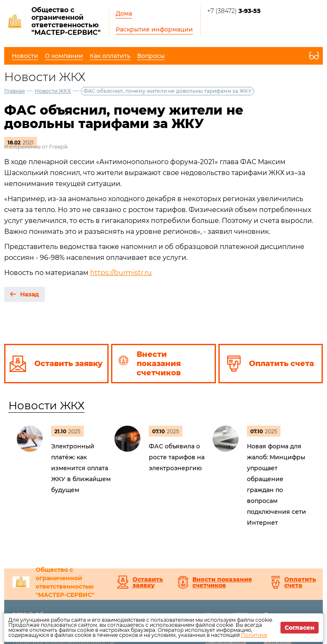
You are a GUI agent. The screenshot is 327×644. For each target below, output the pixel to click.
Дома (124, 13)
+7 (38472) (234, 11)
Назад (30, 294)
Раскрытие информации (154, 29)
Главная (14, 91)
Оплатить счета (300, 582)
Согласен (300, 628)
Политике (254, 635)
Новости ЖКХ (53, 91)
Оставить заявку (148, 582)
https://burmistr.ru (121, 273)
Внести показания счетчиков (222, 582)
